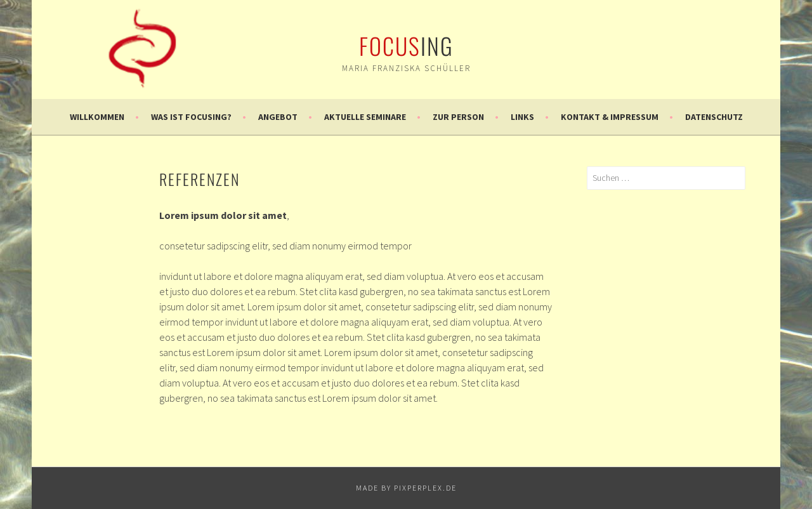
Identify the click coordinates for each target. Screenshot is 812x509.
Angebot (278, 117)
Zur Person (458, 117)
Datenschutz (714, 117)
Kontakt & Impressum (610, 117)
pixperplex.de (425, 488)
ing (406, 45)
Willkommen (97, 117)
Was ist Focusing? (191, 117)
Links (522, 117)
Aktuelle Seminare (365, 117)
